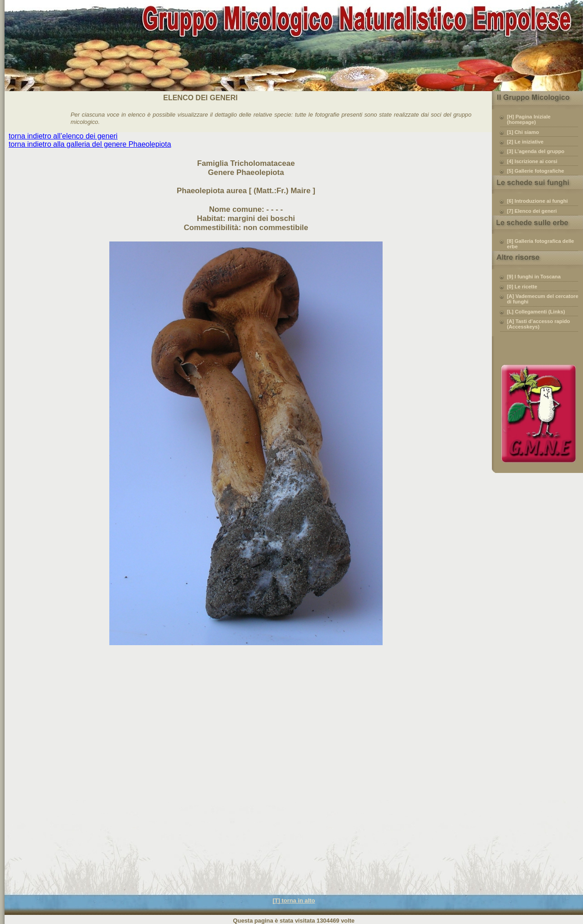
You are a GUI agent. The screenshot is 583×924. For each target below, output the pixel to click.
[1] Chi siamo (523, 132)
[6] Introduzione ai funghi (537, 201)
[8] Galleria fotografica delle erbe (540, 244)
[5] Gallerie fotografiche (536, 171)
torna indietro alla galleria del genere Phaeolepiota (90, 144)
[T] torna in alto (294, 901)
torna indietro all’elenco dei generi (63, 136)
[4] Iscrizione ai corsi (532, 161)
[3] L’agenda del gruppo (536, 151)
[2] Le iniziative (525, 142)
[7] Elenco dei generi (532, 211)
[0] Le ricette (522, 287)
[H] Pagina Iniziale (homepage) (529, 119)
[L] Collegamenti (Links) (536, 312)
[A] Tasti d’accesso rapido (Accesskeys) (538, 324)
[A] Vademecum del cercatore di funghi (543, 299)
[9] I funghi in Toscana (534, 277)
